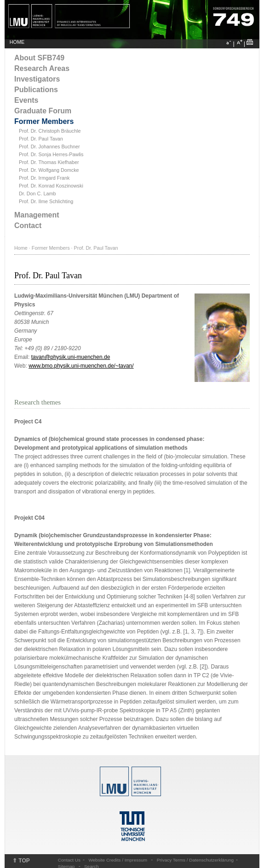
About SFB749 (39, 58)
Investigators (37, 79)
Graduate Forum (43, 111)
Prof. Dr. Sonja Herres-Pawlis (51, 154)
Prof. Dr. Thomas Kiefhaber (49, 162)
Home (21, 248)
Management (37, 215)
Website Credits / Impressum (118, 860)
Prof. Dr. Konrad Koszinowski (51, 186)
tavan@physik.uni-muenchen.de (71, 357)
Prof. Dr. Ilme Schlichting (46, 201)
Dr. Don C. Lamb (37, 194)
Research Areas (42, 68)
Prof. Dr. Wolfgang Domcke (49, 170)
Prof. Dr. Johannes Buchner (49, 147)
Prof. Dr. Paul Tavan (41, 139)
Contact (28, 226)
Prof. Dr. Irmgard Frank (44, 178)
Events (26, 100)
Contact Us (69, 860)
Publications (36, 90)
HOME (17, 42)
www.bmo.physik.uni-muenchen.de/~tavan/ (81, 366)
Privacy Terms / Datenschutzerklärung (195, 860)
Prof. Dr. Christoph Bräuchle (50, 131)
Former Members (44, 121)
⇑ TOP (21, 861)
